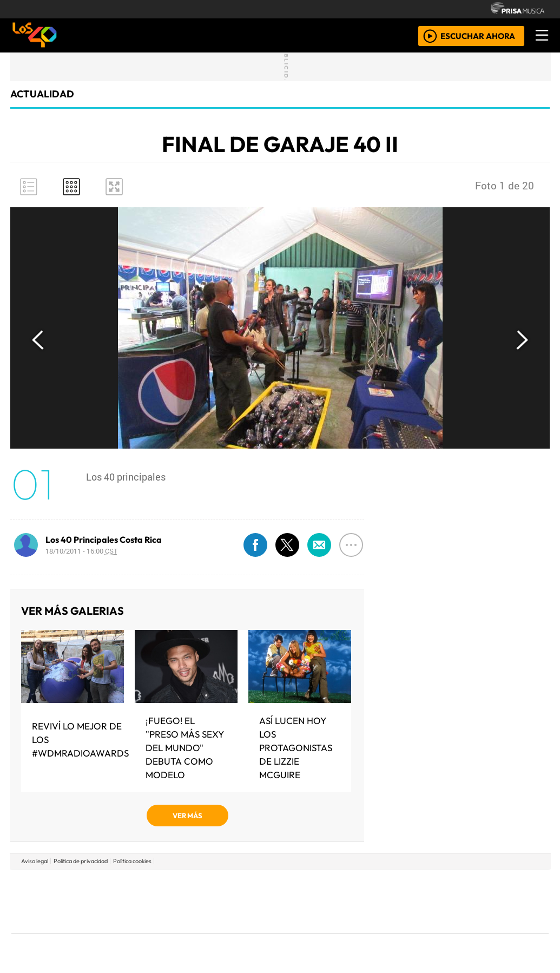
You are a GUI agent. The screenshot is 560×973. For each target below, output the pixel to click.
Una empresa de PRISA (60, 894)
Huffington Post (170, 901)
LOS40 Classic (405, 901)
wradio (262, 901)
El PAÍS (156, 885)
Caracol (476, 885)
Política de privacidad (81, 861)
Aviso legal (35, 861)
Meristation (443, 931)
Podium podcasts (149, 915)
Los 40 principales (208, 885)
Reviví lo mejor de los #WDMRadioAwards (80, 739)
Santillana (259, 885)
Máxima (373, 901)
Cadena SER (366, 885)
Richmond (149, 931)
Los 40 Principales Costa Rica (104, 540)
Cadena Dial (438, 901)
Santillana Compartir (316, 885)
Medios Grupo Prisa (60, 920)
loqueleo (391, 931)
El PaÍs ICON (301, 931)
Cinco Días (303, 901)
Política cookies (132, 861)
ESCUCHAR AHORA (478, 35)
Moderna (203, 931)
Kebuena (477, 901)
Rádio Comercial (492, 931)
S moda (345, 931)
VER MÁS (187, 816)
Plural (253, 931)
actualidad (42, 94)
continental (344, 901)
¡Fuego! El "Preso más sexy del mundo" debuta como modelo (185, 748)
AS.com (400, 885)
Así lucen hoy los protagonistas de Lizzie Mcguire (296, 748)
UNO (230, 901)
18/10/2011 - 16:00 (82, 551)
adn (436, 885)
